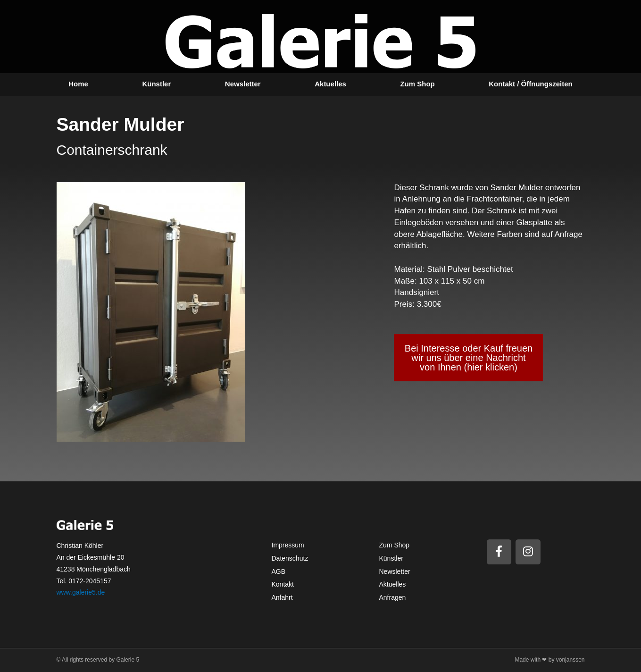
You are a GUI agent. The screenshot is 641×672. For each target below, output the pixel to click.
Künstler (156, 84)
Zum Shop (417, 84)
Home (78, 84)
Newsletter (243, 84)
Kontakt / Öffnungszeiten (531, 84)
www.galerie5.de (81, 592)
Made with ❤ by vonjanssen (549, 660)
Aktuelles (330, 84)
